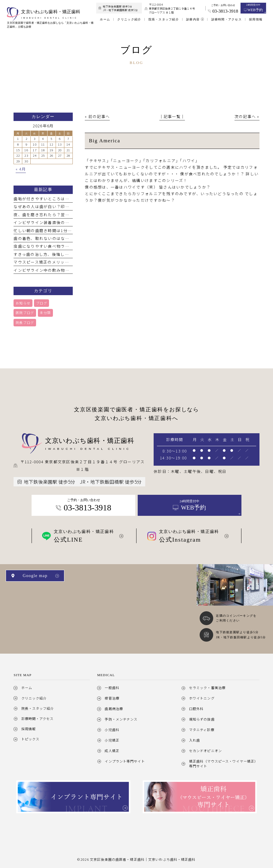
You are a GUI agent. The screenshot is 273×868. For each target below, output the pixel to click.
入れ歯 (195, 740)
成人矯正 (112, 751)
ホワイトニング (202, 698)
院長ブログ (25, 322)
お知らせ (23, 303)
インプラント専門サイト (125, 761)
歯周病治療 (114, 709)
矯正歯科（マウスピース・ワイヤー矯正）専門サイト (224, 764)
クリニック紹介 (34, 698)
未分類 (45, 313)
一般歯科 (112, 688)
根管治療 (112, 698)
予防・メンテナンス (121, 719)
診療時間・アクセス (38, 718)
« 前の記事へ (97, 116)
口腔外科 (196, 709)
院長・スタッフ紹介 (38, 708)
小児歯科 (112, 730)
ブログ (42, 303)
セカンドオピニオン (206, 751)
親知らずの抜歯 (202, 719)
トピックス (31, 739)
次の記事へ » (247, 116)
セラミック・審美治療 (207, 688)
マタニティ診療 (202, 730)
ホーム (27, 688)
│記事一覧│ (172, 116)
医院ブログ (25, 313)
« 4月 (21, 169)
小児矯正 (112, 740)
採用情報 (29, 729)
